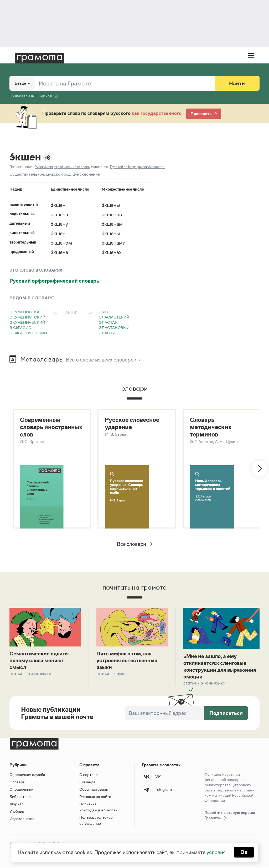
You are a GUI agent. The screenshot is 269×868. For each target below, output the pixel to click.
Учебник (17, 812)
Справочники (21, 790)
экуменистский (27, 317)
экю (104, 312)
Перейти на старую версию (230, 817)
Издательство (22, 820)
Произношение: (21, 167)
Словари (17, 783)
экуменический (27, 322)
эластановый (114, 328)
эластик (108, 333)
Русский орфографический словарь (54, 281)
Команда (87, 783)
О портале (89, 776)
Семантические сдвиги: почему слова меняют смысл (39, 661)
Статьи (16, 674)
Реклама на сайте (95, 798)
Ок (244, 852)
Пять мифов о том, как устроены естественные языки (127, 661)
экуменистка (24, 312)
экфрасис (20, 328)
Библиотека (20, 798)
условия (216, 852)
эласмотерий (114, 317)
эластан (108, 322)
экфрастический (28, 333)
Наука (120, 674)
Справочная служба (27, 776)
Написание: (100, 167)
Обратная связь (94, 790)
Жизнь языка (39, 674)
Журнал (17, 805)
